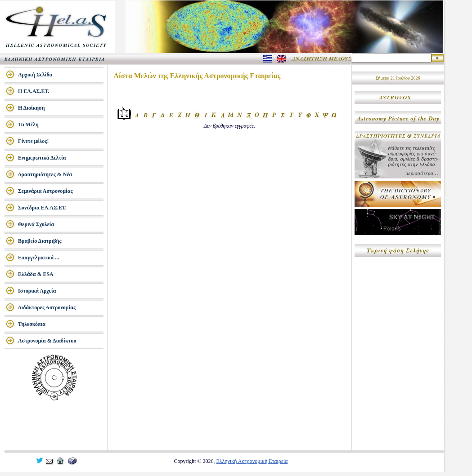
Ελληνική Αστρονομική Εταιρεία (252, 461)
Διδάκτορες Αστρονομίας (47, 307)
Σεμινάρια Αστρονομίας (45, 191)
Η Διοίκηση (31, 108)
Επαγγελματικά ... (38, 258)
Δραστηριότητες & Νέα (45, 174)
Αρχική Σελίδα (35, 75)
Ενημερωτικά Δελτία (42, 158)
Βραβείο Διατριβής (40, 241)
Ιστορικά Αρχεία (37, 291)
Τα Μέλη (28, 125)
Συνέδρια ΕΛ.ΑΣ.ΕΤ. (42, 208)
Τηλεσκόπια (32, 324)
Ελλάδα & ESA (36, 274)
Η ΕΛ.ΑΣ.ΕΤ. (34, 91)
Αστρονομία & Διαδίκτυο (47, 341)
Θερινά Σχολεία (36, 224)
